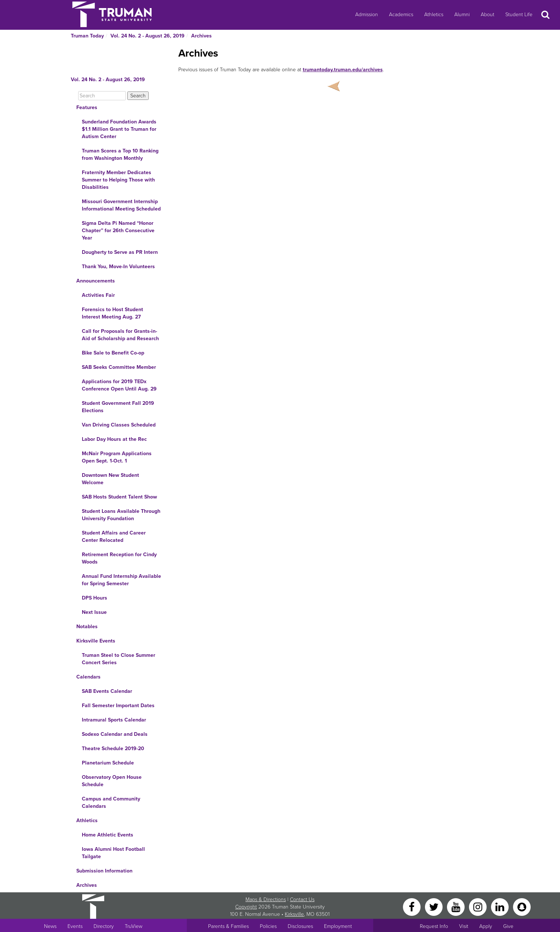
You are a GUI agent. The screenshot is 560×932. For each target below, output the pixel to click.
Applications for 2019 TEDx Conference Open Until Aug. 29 (119, 385)
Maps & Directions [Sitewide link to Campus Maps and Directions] (266, 899)
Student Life (519, 15)
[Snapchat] (522, 906)
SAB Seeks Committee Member (119, 367)
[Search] (102, 96)
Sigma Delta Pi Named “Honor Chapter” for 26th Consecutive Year (118, 231)
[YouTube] (457, 906)
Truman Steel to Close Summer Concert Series (119, 659)
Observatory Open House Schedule (112, 781)
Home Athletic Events (108, 835)
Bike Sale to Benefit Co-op (113, 353)
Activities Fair (98, 295)
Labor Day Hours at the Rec (114, 439)
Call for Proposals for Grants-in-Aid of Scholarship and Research (120, 335)
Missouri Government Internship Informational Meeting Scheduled (121, 205)
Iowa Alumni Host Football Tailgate (113, 853)
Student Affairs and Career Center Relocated (114, 537)
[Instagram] (479, 906)
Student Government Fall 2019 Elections (118, 407)
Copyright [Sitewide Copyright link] (246, 907)
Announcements (96, 281)
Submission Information (104, 871)
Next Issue (94, 612)
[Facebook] (412, 906)
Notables (87, 627)
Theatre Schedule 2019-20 (113, 749)
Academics (401, 15)
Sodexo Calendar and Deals (115, 734)
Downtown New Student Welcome (110, 479)
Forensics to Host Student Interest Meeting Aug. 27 (112, 313)
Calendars (88, 677)
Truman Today (87, 36)
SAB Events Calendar (107, 691)
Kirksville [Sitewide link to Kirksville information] (294, 914)
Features (87, 107)
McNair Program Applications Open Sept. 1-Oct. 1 (117, 457)
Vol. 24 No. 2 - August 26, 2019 (148, 36)
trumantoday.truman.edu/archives (343, 70)
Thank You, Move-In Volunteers (118, 267)
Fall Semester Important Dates (118, 706)
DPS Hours (94, 598)
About (488, 15)
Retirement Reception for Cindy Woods (119, 558)
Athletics (434, 15)
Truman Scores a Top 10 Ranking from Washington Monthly (120, 154)
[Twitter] (434, 906)
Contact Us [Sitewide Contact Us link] (302, 899)
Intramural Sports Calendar (114, 720)
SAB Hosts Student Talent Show (119, 497)
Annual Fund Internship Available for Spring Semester (121, 580)
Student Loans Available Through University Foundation (121, 515)
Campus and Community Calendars (111, 803)
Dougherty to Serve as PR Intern (120, 252)
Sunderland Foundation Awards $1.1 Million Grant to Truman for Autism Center (119, 129)
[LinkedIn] (501, 906)
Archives (201, 36)
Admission (367, 15)
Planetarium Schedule (108, 763)
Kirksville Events (96, 641)
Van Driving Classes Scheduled (119, 425)
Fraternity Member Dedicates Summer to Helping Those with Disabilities (118, 180)
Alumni (462, 15)
